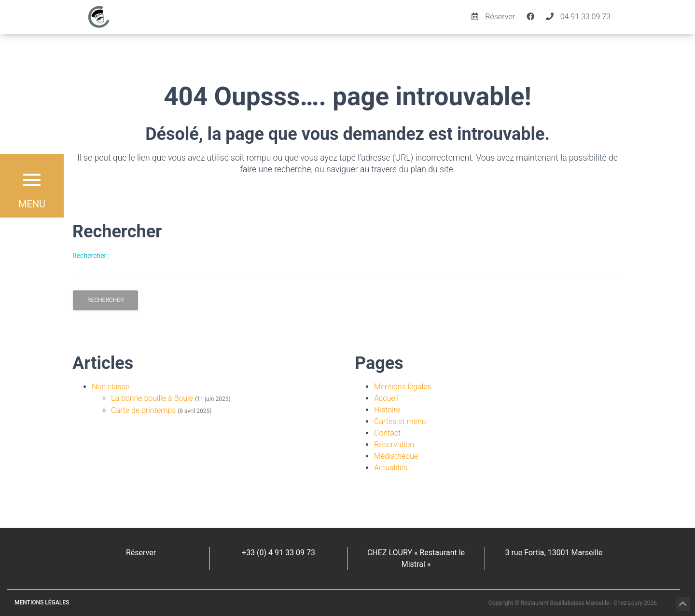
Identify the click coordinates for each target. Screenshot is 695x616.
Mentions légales (403, 387)
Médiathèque (396, 456)
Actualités (391, 468)
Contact (387, 433)
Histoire (387, 410)
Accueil (386, 398)
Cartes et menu (400, 421)
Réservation (394, 445)
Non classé (111, 387)
